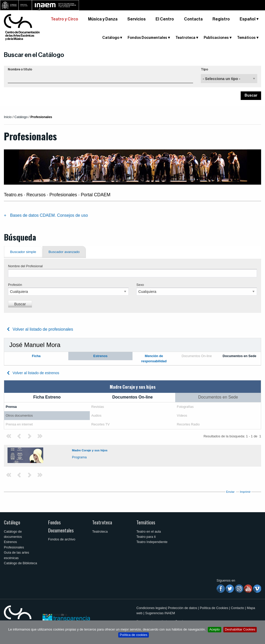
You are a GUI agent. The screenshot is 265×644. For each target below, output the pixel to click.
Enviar (230, 492)
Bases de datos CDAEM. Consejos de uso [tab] (49, 215)
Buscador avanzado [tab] (64, 252)
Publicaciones (216, 38)
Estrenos (10, 542)
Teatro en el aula (149, 531)
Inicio (8, 117)
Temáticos (246, 38)
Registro (221, 19)
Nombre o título (20, 69)
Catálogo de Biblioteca (20, 563)
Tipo (204, 69)
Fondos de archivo (62, 539)
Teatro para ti (146, 537)
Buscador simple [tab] (23, 252)
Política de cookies (134, 635)
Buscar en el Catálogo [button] (34, 55)
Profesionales (14, 547)
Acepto (215, 629)
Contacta (193, 19)
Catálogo (111, 38)
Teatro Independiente (152, 542)
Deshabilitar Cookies (240, 629)
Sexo (140, 285)
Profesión (15, 285)
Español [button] (248, 19)
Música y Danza (103, 19)
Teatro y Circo (64, 19)
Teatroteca (185, 38)
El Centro (165, 19)
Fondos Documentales (147, 38)
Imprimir (245, 492)
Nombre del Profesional (25, 266)
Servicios (137, 19)
